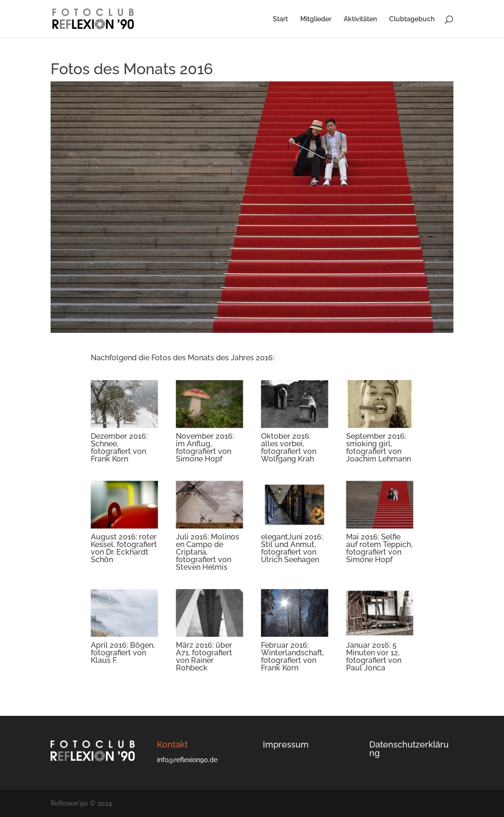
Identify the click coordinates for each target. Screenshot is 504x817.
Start (280, 19)
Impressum (286, 744)
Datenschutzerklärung (409, 749)
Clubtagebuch (412, 19)
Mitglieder (316, 19)
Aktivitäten (360, 19)
